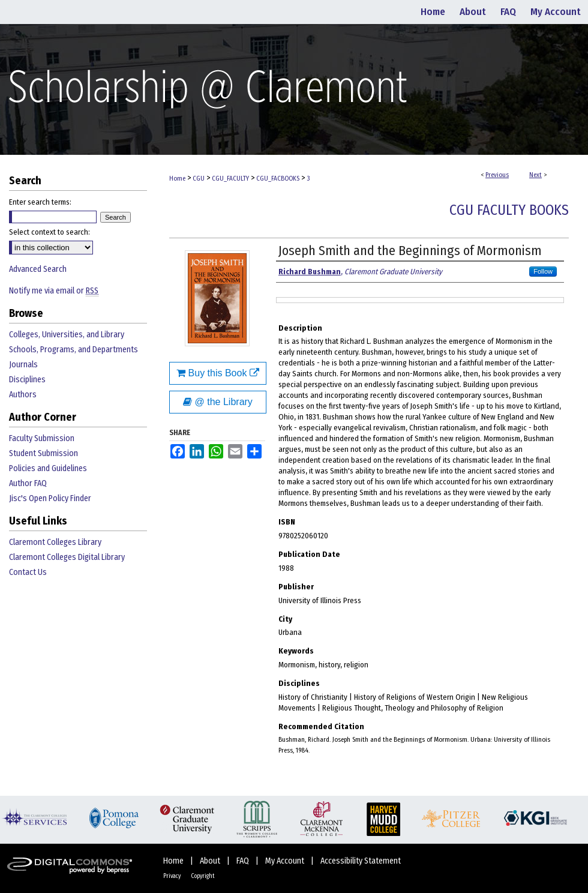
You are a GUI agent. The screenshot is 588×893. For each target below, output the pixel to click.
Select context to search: (49, 232)
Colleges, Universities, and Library (67, 335)
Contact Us (28, 572)
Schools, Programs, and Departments (73, 350)
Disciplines (27, 380)
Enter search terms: (40, 202)
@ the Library (218, 402)
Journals (23, 365)
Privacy (172, 876)
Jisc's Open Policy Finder (50, 498)
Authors (23, 395)
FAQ (244, 861)
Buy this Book (218, 373)
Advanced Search (38, 269)
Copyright (203, 876)
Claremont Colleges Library (55, 542)
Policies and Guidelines (48, 468)
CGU (199, 179)
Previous (497, 175)
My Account (286, 861)
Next (535, 175)
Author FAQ (28, 483)
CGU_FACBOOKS (278, 179)
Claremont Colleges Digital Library (67, 557)
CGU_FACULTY (230, 179)
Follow (543, 271)
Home (177, 179)
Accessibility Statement (361, 861)
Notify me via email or (54, 291)
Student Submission (43, 453)
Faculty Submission (42, 438)
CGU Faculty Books (509, 210)
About (211, 861)
